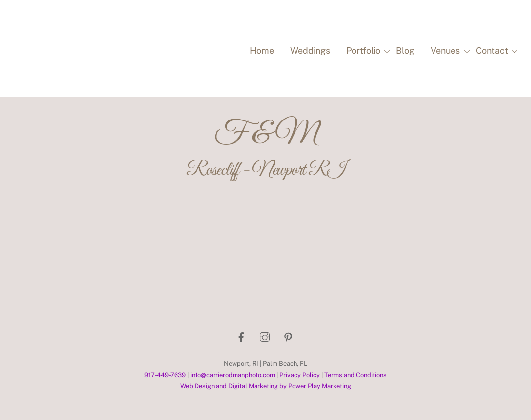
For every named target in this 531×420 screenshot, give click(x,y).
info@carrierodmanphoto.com (233, 375)
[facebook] (241, 336)
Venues (449, 51)
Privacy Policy (300, 375)
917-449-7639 (165, 375)
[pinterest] (288, 336)
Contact (495, 51)
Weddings (310, 50)
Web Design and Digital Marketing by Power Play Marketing (266, 386)
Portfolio (367, 51)
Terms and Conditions (355, 375)
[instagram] (265, 336)
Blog (405, 50)
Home (262, 50)
